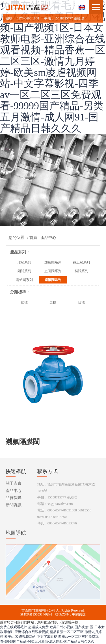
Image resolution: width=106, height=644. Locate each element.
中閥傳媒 (79, 614)
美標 (53, 302)
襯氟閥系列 (53, 280)
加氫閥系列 (53, 262)
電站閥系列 (24, 280)
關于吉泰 (14, 483)
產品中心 (14, 491)
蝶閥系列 (81, 271)
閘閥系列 (24, 271)
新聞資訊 (14, 505)
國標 (24, 302)
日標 (81, 302)
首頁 (33, 238)
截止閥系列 (81, 262)
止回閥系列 (53, 271)
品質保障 (14, 498)
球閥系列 (24, 262)
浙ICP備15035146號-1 (36, 614)
